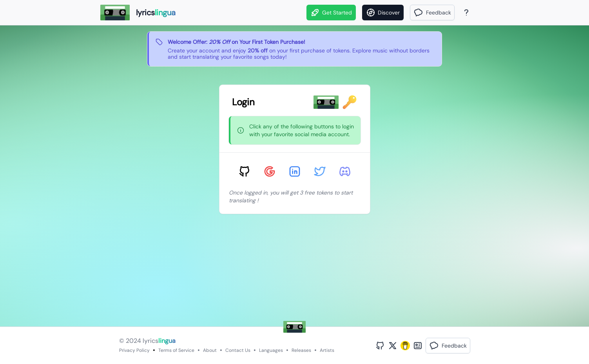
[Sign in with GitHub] (245, 171)
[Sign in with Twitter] (320, 171)
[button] (432, 13)
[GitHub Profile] (380, 346)
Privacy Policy (134, 350)
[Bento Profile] (418, 346)
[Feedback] (432, 13)
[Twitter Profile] (393, 346)
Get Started (331, 13)
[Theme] (481, 13)
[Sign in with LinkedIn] (295, 171)
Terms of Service (176, 350)
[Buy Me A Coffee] (405, 346)
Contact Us (238, 350)
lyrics (159, 341)
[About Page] (466, 13)
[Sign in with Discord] (345, 171)
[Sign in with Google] (270, 171)
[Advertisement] (265, 272)
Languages (271, 350)
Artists (327, 350)
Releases (301, 350)
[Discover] (383, 13)
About (210, 350)
